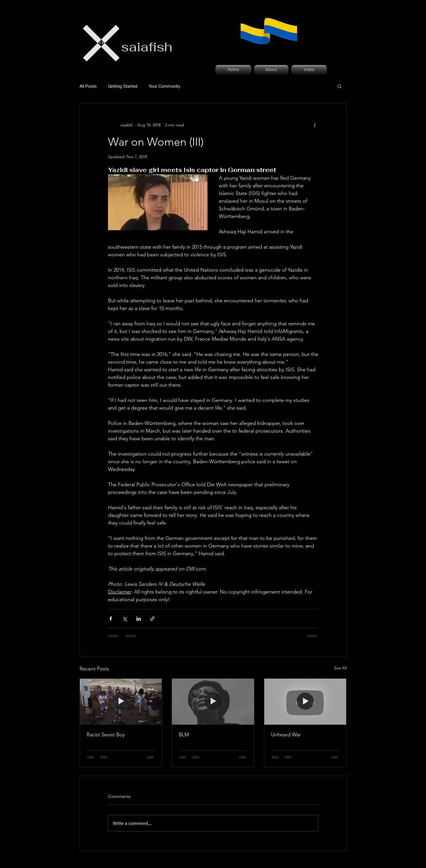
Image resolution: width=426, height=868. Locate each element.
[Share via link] (152, 619)
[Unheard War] (305, 702)
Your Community (165, 86)
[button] (339, 86)
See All (340, 668)
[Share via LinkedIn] (139, 619)
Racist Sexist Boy (106, 735)
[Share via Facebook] (111, 619)
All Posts (88, 86)
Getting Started (123, 86)
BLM (184, 735)
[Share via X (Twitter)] (125, 619)
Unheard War (286, 735)
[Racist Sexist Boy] (121, 702)
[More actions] (315, 125)
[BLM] (213, 702)
